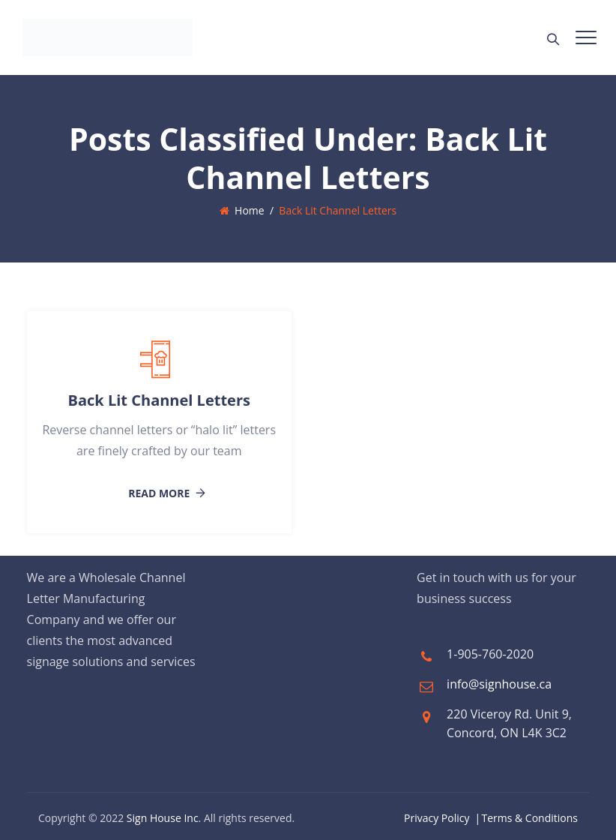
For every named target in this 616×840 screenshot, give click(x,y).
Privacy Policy (437, 818)
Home (242, 210)
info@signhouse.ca (499, 684)
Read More (159, 493)
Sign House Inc (163, 818)
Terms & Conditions (529, 818)
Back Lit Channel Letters (159, 400)
